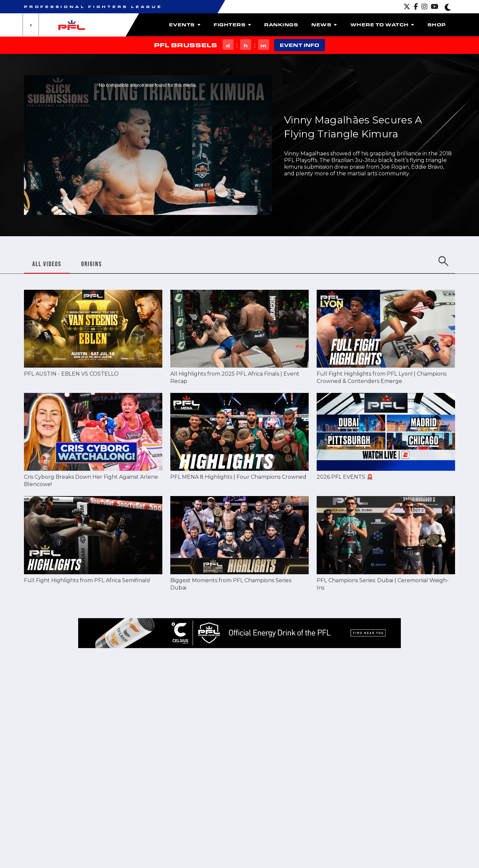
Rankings (281, 25)
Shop (437, 25)
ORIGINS (91, 264)
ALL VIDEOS (47, 264)
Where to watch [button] (382, 25)
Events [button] (185, 25)
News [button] (324, 25)
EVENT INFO (300, 45)
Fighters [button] (232, 25)
